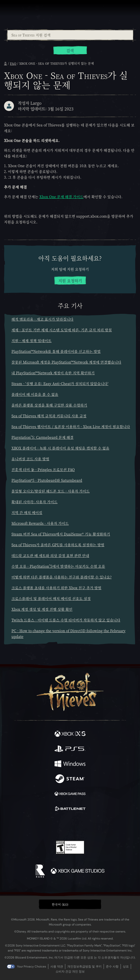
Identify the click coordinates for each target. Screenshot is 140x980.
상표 (126, 967)
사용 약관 (57, 967)
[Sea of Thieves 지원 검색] (70, 35)
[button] (70, 904)
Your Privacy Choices (32, 967)
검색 (70, 51)
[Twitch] (55, 826)
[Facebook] (34, 826)
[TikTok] (95, 826)
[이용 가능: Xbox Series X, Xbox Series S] (70, 734)
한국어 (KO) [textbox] (60, 904)
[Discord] (84, 826)
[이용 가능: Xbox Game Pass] (70, 794)
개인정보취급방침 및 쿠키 (84, 967)
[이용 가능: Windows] (70, 764)
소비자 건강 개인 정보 (70, 972)
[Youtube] (69, 826)
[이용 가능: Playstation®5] (70, 749)
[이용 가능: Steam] (70, 779)
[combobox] (70, 35)
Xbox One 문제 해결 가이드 (61, 197)
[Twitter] (44, 826)
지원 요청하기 (70, 281)
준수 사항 (112, 967)
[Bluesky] (105, 826)
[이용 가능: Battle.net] (70, 809)
